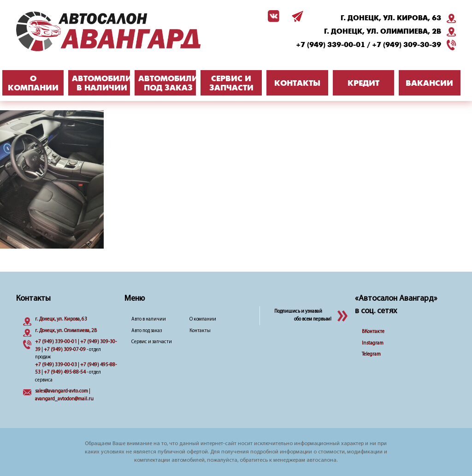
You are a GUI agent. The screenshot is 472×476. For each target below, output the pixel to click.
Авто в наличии (149, 319)
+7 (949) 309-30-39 (407, 45)
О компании (203, 319)
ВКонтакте (373, 332)
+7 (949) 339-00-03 (56, 365)
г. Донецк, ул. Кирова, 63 (391, 18)
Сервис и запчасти (152, 342)
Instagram (373, 343)
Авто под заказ (147, 331)
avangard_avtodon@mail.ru (64, 399)
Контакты (200, 331)
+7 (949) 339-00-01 (330, 45)
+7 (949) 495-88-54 (65, 372)
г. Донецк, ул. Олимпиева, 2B (383, 31)
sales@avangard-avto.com (62, 391)
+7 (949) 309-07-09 (65, 350)
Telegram (371, 354)
